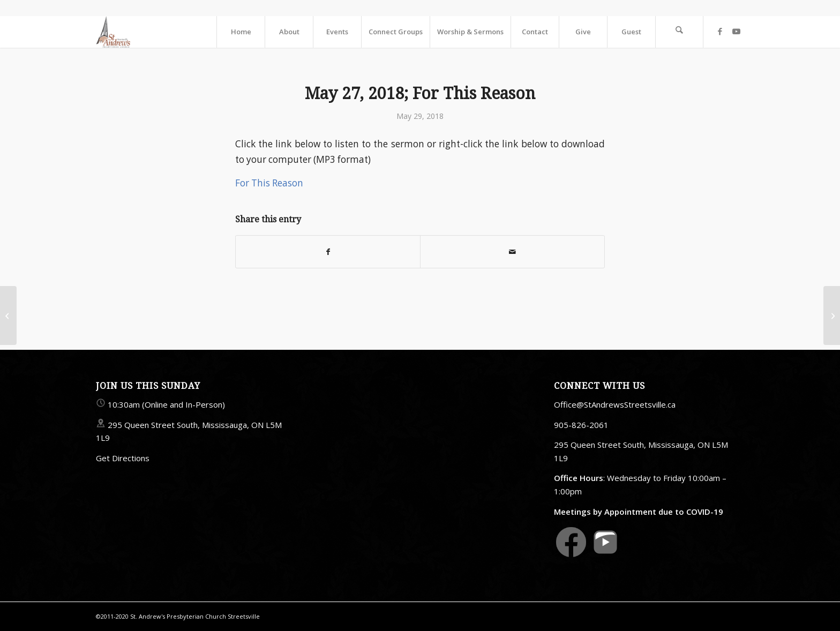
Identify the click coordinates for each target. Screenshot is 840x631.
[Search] (679, 32)
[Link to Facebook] (720, 31)
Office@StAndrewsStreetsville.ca (615, 404)
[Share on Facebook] (328, 252)
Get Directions (123, 458)
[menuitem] (241, 32)
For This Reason (269, 183)
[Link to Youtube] (736, 31)
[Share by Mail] (512, 252)
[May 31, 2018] (832, 315)
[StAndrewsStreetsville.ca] (113, 32)
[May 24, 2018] (8, 315)
